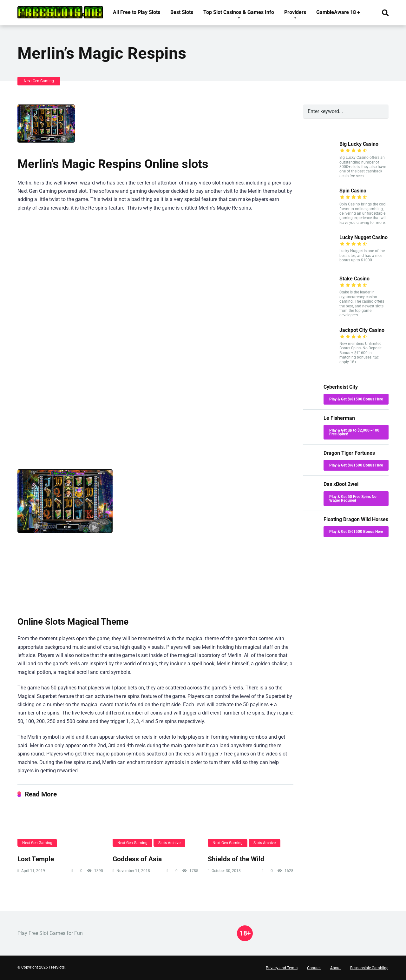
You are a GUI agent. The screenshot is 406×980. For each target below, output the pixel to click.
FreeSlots (57, 967)
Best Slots (182, 12)
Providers (295, 12)
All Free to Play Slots (137, 12)
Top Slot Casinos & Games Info (239, 12)
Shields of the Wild (236, 859)
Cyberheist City (341, 387)
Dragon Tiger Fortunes (349, 453)
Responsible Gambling (369, 968)
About (335, 968)
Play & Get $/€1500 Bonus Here (356, 399)
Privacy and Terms (282, 968)
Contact (314, 968)
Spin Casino (353, 191)
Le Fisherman (339, 418)
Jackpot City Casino (362, 330)
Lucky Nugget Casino (363, 237)
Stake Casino (354, 279)
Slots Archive (169, 843)
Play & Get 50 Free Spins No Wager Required (353, 499)
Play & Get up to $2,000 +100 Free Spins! (354, 432)
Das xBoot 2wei (341, 484)
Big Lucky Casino (359, 144)
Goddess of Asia (137, 859)
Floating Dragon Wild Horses (356, 519)
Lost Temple (36, 859)
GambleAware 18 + (338, 12)
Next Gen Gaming (39, 81)
